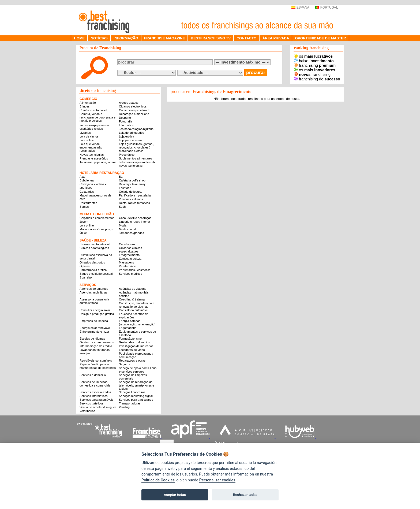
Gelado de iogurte (131, 192)
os (313, 56)
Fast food (125, 188)
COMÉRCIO (88, 99)
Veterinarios (87, 411)
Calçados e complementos (97, 218)
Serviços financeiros (132, 392)
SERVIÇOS (88, 285)
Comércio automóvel (93, 110)
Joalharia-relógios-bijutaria (136, 129)
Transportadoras (130, 403)
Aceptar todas (175, 495)
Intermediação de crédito (96, 346)
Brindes (85, 106)
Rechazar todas (245, 495)
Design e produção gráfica (97, 314)
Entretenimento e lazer (94, 332)
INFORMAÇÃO (126, 38)
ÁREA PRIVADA (276, 38)
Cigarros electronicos (133, 106)
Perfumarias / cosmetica (135, 270)
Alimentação (88, 103)
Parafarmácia (128, 266)
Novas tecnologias (92, 155)
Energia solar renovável (95, 328)
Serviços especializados (95, 392)
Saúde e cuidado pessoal (96, 274)
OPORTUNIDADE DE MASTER (320, 38)
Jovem (84, 222)
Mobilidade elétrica (131, 151)
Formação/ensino (130, 339)
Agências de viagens (133, 289)
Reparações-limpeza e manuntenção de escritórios (98, 366)
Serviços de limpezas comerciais (133, 377)
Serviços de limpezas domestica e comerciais (95, 384)
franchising (315, 65)
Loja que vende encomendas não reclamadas (91, 147)
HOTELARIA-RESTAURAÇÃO (102, 173)
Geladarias (87, 192)
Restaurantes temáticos (134, 203)
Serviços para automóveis (97, 400)
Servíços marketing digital (136, 396)
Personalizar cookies (217, 480)
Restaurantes (88, 203)
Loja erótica (127, 136)
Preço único (127, 155)
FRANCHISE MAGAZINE (165, 38)
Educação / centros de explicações (134, 316)
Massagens (126, 262)
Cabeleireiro (127, 244)
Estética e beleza (130, 259)
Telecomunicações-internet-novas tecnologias (137, 164)
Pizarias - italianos (131, 199)
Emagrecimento (129, 255)
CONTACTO (246, 38)
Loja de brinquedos (132, 133)
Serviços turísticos (91, 403)
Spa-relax (86, 277)
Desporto (125, 118)
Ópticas (85, 266)
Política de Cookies (158, 480)
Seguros (124, 364)
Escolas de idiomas (92, 339)
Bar (121, 177)
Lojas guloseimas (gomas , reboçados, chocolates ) (136, 146)
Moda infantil (127, 229)
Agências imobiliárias (93, 292)
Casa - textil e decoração (135, 218)
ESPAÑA (300, 8)
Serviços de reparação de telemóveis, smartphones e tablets (136, 385)
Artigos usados (129, 103)
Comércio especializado (135, 110)
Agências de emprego (94, 289)
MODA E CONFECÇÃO (97, 214)
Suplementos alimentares (136, 158)
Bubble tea (87, 180)
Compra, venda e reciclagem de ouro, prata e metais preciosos (97, 117)
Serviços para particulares (136, 400)
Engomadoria (128, 328)
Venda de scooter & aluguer (98, 407)
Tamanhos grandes (132, 233)
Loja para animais (131, 140)
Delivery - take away (132, 184)
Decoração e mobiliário (134, 114)
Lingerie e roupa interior (134, 222)
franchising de (317, 79)
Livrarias (85, 133)
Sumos (84, 207)
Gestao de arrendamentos (97, 342)
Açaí (82, 177)
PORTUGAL (327, 8)
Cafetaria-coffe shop (132, 180)
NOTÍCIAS (99, 38)
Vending (124, 407)
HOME (79, 38)
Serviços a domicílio (93, 375)
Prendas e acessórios (94, 158)
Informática (126, 125)
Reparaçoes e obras (132, 361)
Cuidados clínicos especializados (130, 250)
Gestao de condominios (134, 342)
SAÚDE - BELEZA (93, 240)
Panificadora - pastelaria (135, 195)
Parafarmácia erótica (93, 270)
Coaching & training (132, 299)
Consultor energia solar (95, 310)
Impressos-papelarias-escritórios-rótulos (94, 127)
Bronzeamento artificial (95, 244)
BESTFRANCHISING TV (211, 38)
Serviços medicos (130, 274)
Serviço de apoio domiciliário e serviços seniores (138, 370)
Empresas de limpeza (94, 321)
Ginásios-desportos (92, 262)
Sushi (123, 207)
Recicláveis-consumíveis (96, 361)
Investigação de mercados (136, 346)
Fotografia (126, 121)
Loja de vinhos (89, 136)
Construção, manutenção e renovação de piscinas (137, 305)
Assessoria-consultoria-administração (95, 301)
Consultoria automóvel (134, 310)
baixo (314, 61)
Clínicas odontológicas (94, 248)
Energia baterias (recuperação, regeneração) (137, 323)
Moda (123, 225)
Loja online (87, 140)
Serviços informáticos (94, 396)
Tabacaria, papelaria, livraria (98, 162)
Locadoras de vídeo (132, 350)
